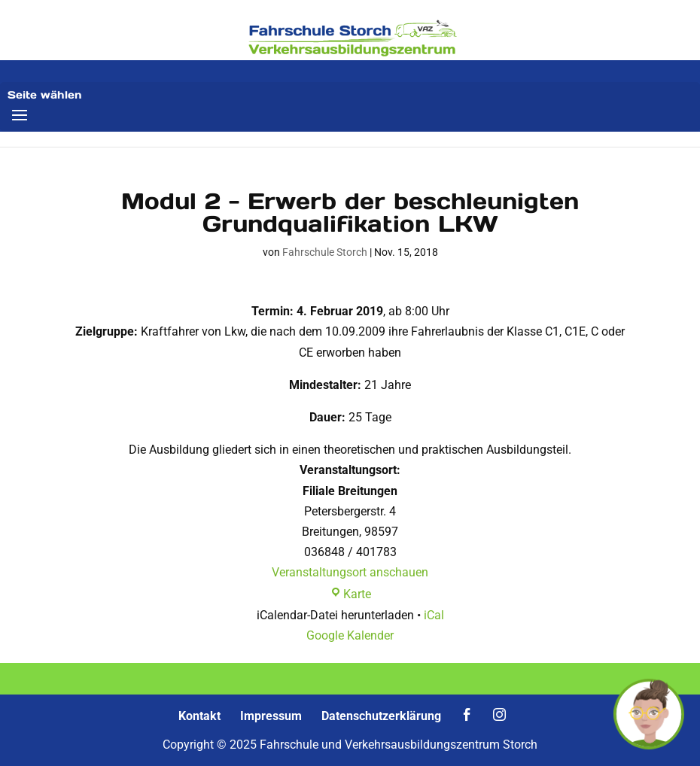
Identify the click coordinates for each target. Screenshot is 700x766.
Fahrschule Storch (325, 252)
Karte (350, 594)
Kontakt (199, 716)
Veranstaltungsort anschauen (350, 572)
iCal (434, 615)
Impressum (271, 716)
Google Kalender (350, 635)
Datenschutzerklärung (381, 716)
